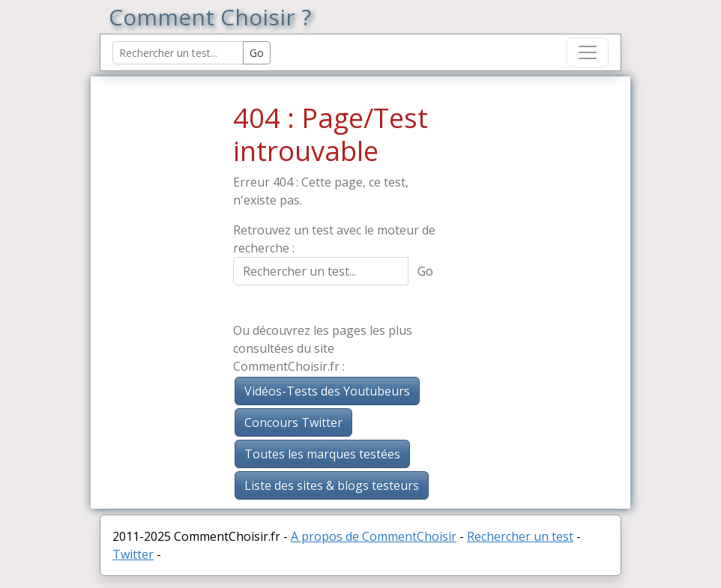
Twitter (133, 554)
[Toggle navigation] (588, 52)
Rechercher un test (520, 536)
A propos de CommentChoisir (374, 536)
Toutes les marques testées (322, 454)
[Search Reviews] (178, 53)
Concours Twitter (293, 422)
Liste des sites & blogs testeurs (332, 485)
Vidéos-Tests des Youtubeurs (327, 391)
